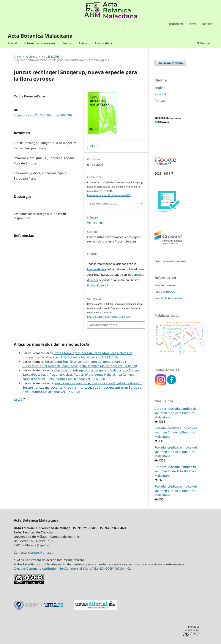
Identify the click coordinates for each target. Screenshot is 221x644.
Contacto (207, 24)
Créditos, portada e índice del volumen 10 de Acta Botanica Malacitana (176, 471)
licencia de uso (96, 269)
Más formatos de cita (104, 203)
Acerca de (102, 43)
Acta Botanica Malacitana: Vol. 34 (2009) (108, 366)
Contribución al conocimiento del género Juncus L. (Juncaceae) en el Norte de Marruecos (75, 364)
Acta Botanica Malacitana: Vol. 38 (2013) (89, 357)
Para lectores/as (165, 285)
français (160, 101)
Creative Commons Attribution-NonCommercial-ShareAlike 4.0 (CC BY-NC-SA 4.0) (72, 568)
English (160, 88)
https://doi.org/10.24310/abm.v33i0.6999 (43, 115)
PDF (96, 146)
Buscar (203, 43)
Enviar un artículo (170, 63)
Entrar (192, 24)
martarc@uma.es (41, 553)
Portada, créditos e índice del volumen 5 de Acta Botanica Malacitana (176, 452)
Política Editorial (97, 285)
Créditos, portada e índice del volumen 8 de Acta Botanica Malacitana (176, 413)
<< (16, 399)
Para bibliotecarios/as (168, 298)
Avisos (83, 43)
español (160, 94)
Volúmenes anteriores (40, 43)
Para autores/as (165, 292)
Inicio (17, 57)
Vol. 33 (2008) (51, 57)
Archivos (31, 57)
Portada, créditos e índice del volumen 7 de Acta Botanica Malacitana (176, 432)
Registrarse (176, 24)
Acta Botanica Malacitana (40, 36)
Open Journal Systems (170, 261)
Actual (12, 43)
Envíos (67, 43)
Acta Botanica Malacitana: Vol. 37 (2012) (51, 392)
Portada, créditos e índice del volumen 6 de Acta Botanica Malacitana (176, 491)
